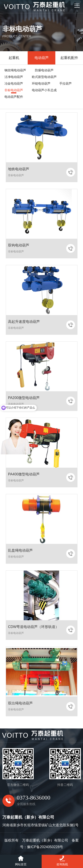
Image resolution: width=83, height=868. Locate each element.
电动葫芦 (42, 58)
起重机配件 (69, 58)
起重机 (14, 58)
